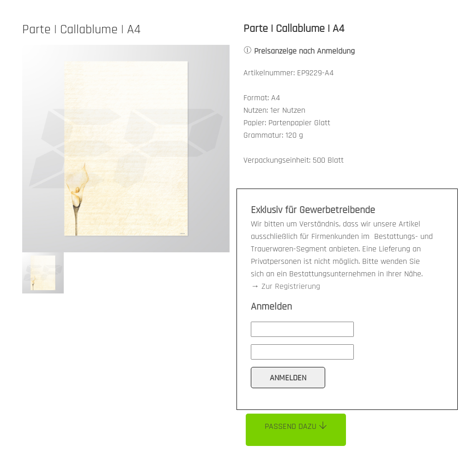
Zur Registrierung (291, 286)
